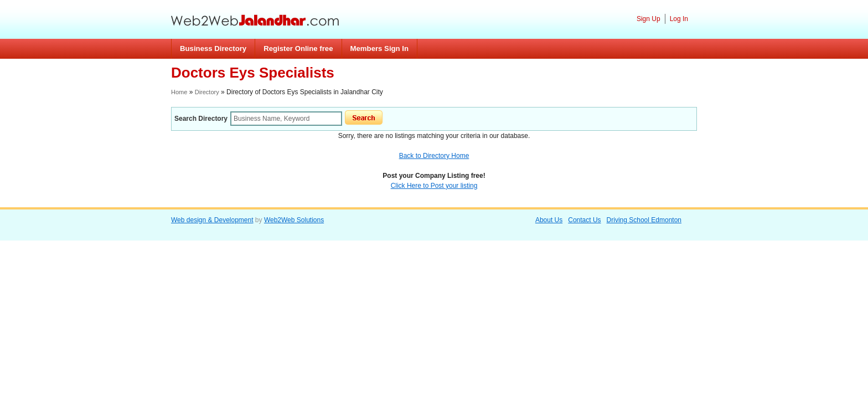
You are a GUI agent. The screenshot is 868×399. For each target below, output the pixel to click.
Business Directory (213, 48)
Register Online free (298, 48)
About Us (549, 220)
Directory (207, 92)
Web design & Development (212, 220)
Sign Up (649, 19)
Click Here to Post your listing (434, 186)
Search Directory (201, 119)
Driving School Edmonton (644, 220)
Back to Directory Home (434, 156)
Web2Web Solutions (294, 220)
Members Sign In (380, 48)
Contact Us (584, 220)
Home (179, 92)
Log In (679, 19)
